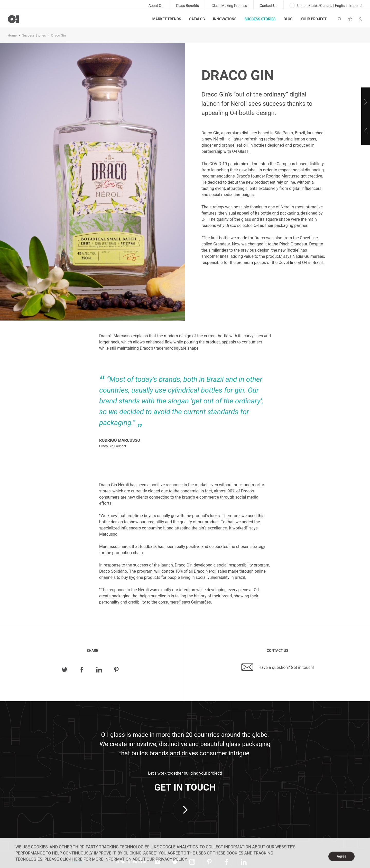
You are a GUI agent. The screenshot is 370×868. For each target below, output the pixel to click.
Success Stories (260, 19)
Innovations (225, 19)
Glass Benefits (187, 6)
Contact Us (269, 6)
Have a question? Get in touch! (278, 667)
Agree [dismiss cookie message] (341, 859)
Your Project (314, 19)
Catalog (197, 19)
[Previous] (366, 131)
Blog (288, 19)
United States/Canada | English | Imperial (326, 5)
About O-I (156, 6)
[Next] (366, 102)
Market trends (167, 19)
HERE (77, 862)
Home (12, 35)
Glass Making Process (229, 6)
